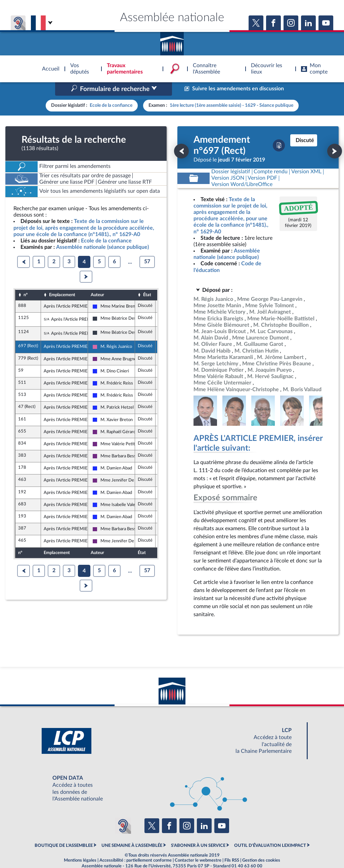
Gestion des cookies (261, 846)
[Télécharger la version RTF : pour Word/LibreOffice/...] (242, 170)
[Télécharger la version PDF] (279, 131)
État (147, 280)
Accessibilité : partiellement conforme (136, 846)
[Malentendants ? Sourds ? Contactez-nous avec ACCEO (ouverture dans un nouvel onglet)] (123, 812)
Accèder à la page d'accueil (172, 41)
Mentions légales (80, 846)
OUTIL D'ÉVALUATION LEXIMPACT (270, 831)
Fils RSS (232, 846)
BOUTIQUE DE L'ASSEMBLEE (64, 831)
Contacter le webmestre (198, 846)
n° (26, 280)
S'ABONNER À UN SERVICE (198, 831)
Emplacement (62, 280)
